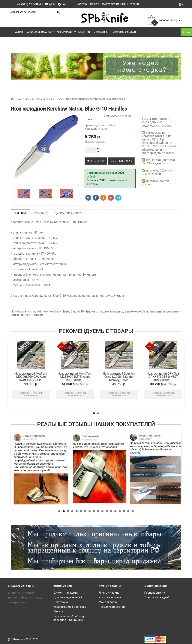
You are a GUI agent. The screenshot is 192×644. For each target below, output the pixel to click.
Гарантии (84, 32)
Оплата (58, 611)
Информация (66, 32)
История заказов (110, 597)
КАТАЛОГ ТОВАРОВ (40, 32)
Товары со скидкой (124, 32)
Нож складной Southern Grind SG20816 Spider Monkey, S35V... (121, 377)
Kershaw (110, 125)
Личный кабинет (110, 593)
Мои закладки (108, 602)
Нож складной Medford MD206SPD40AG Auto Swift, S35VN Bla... (33, 377)
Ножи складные (25, 99)
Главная (18, 32)
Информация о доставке (70, 607)
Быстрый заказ (121, 161)
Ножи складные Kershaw (50, 99)
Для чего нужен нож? (68, 597)
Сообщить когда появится (33, 394)
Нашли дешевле (95, 141)
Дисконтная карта (66, 593)
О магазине (101, 32)
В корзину (96, 161)
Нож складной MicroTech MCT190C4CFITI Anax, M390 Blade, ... (77, 377)
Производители (155, 593)
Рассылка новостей (112, 607)
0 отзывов (110, 116)
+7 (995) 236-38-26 (30, 4)
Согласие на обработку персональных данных (69, 618)
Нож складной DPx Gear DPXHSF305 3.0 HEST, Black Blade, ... (165, 377)
